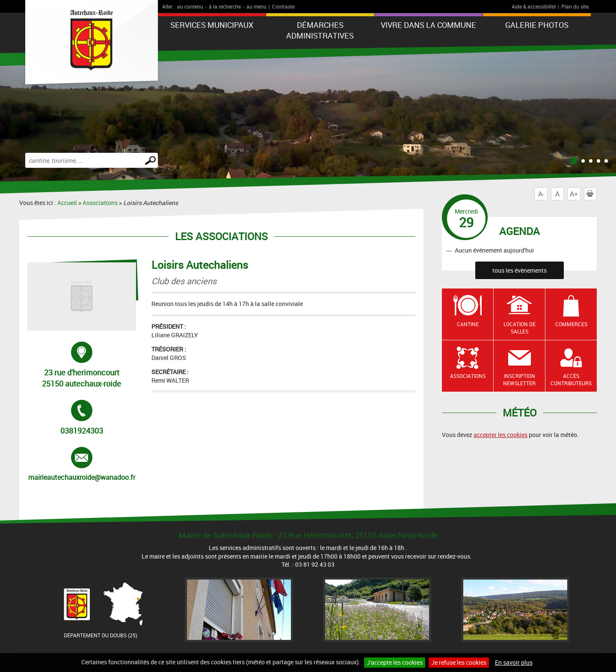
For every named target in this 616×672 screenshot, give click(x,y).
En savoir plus (514, 662)
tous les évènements (520, 270)
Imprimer (592, 194)
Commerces (571, 324)
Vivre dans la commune (428, 25)
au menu (256, 6)
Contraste (283, 6)
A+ (574, 194)
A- (541, 194)
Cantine (468, 324)
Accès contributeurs (571, 379)
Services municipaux (212, 25)
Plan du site (575, 6)
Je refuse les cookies (459, 662)
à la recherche (225, 6)
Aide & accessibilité (534, 6)
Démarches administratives (320, 30)
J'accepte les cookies (395, 662)
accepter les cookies (500, 435)
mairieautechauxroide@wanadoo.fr (82, 464)
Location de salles (520, 328)
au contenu (190, 6)
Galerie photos (537, 25)
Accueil (67, 203)
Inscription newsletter (519, 379)
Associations (100, 203)
